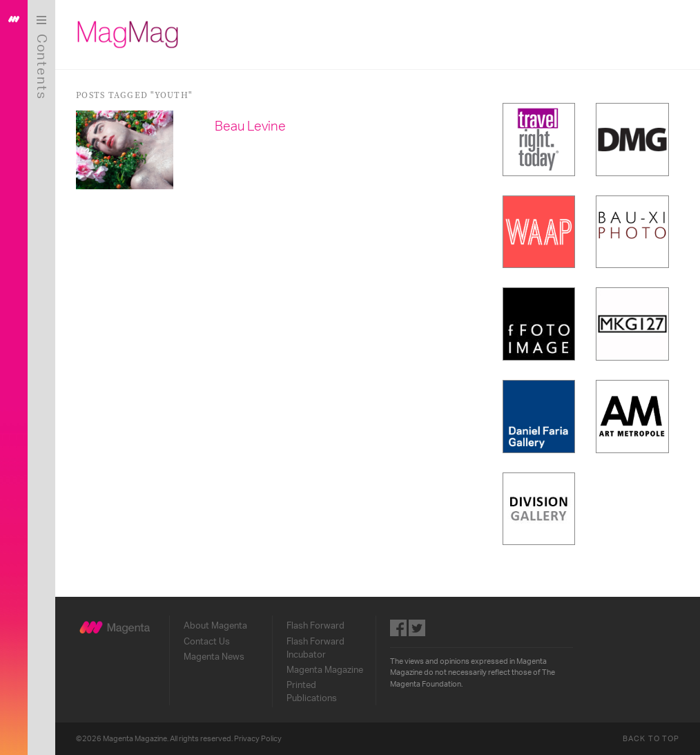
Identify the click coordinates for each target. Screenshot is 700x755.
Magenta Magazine (325, 670)
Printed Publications (312, 692)
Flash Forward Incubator (315, 648)
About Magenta (215, 626)
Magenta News (214, 657)
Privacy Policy (258, 739)
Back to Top (651, 739)
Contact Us (207, 642)
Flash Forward (315, 626)
